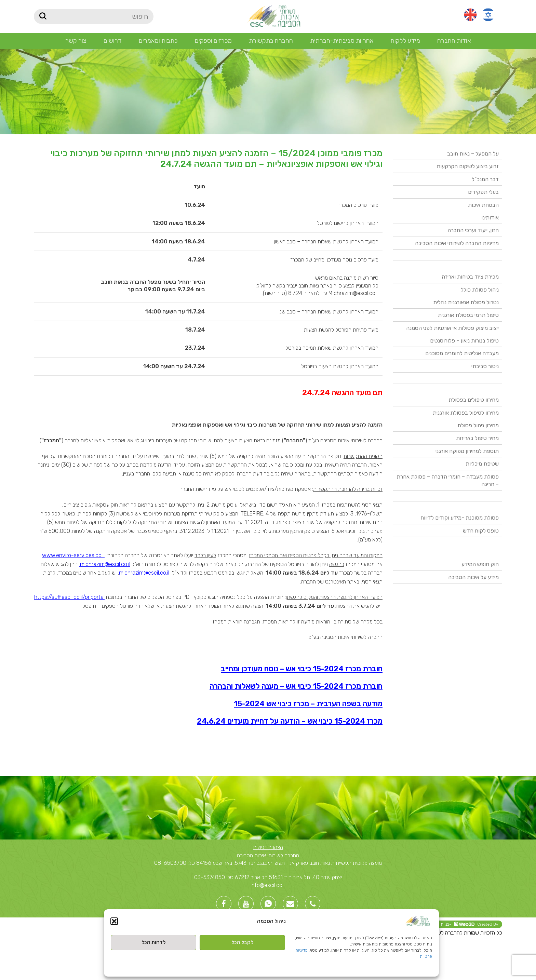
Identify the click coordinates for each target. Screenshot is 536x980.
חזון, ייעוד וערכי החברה (473, 230)
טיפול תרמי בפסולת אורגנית (468, 315)
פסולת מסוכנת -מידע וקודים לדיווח (460, 518)
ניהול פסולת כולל (480, 290)
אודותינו (490, 218)
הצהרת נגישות (268, 847)
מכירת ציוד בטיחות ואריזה (470, 277)
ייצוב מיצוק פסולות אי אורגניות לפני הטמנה (452, 328)
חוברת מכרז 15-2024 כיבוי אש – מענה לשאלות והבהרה (296, 686)
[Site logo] (274, 16)
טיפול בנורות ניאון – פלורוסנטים (464, 341)
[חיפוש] (94, 16)
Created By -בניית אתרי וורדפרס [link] (457, 924)
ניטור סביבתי (485, 366)
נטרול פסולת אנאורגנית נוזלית (466, 302)
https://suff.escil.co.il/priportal (69, 597)
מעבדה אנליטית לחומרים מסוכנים (462, 353)
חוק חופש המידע (480, 564)
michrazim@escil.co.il (144, 573)
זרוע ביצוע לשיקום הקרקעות (468, 166)
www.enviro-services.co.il (73, 555)
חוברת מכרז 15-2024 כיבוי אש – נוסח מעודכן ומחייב (302, 669)
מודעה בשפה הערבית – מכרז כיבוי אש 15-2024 (308, 704)
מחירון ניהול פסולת (478, 425)
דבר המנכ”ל (485, 179)
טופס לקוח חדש (481, 531)
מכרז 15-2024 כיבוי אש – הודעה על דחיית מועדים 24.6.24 (290, 721)
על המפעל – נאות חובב (473, 154)
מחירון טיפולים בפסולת (474, 400)
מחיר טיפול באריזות (477, 438)
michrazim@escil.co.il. (105, 564)
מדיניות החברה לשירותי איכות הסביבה (457, 243)
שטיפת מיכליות (482, 464)
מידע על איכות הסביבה (473, 577)
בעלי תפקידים (483, 192)
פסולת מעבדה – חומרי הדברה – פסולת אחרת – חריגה (448, 480)
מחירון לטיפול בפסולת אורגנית (466, 413)
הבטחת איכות (483, 205)
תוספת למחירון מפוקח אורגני (467, 451)
